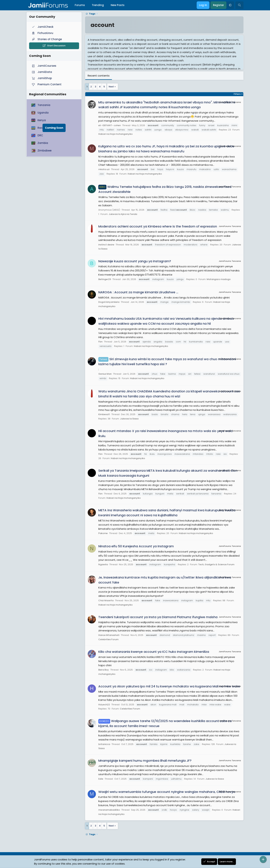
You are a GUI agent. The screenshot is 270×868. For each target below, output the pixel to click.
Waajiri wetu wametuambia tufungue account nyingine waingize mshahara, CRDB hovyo (167, 792)
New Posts (118, 5)
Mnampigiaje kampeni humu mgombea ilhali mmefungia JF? (145, 761)
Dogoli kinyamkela (109, 302)
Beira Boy (104, 670)
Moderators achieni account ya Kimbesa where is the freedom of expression (158, 226)
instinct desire (106, 245)
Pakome (103, 533)
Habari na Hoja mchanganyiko (115, 134)
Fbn (100, 342)
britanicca (104, 744)
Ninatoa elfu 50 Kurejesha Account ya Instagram (136, 546)
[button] (230, 5)
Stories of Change (46, 39)
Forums (80, 5)
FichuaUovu (42, 33)
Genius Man (105, 374)
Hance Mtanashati (109, 635)
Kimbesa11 (104, 414)
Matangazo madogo (219, 279)
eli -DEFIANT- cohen (110, 125)
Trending (98, 5)
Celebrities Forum (108, 639)
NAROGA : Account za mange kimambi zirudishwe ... (138, 292)
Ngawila (103, 564)
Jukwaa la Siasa (129, 419)
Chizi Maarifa (106, 600)
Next (111, 87)
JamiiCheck (42, 27)
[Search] (239, 5)
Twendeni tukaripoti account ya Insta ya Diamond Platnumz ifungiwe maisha (158, 617)
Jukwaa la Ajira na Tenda (123, 214)
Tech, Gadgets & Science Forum (216, 564)
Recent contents (99, 76)
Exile (101, 779)
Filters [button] (237, 94)
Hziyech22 (104, 705)
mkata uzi (104, 169)
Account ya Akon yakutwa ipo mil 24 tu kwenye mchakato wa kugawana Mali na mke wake (169, 686)
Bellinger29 (105, 279)
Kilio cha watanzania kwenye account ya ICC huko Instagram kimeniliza (154, 652)
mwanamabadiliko (109, 810)
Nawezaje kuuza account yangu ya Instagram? (135, 261)
